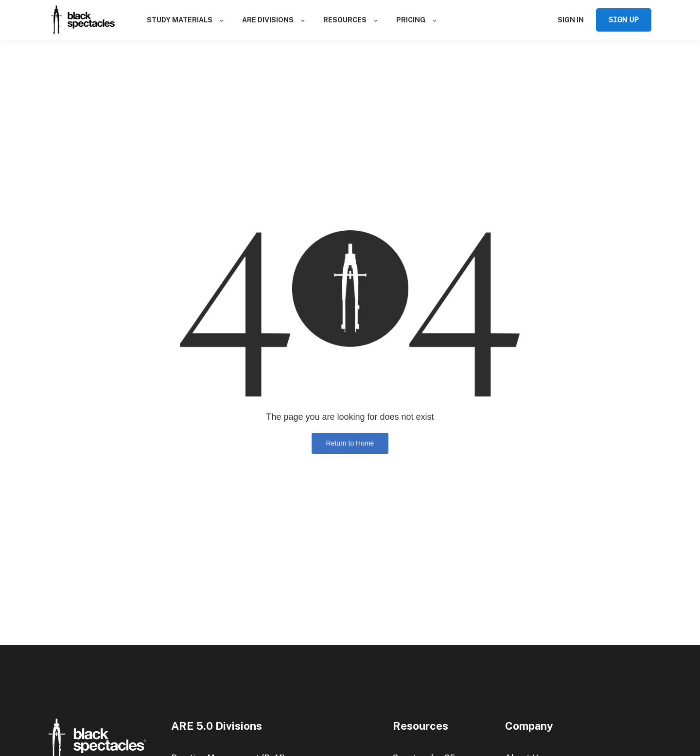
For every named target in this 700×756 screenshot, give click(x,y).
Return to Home (350, 443)
